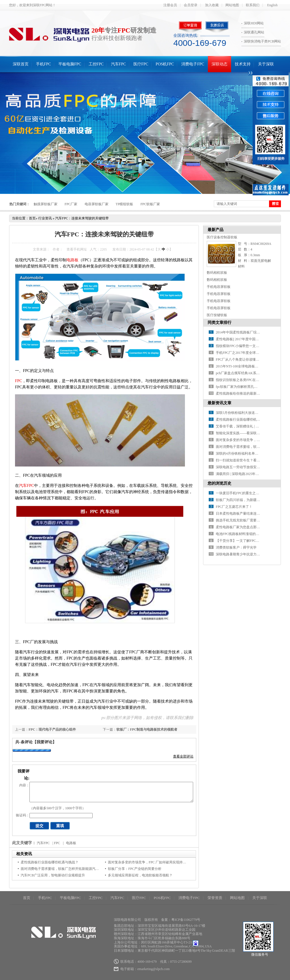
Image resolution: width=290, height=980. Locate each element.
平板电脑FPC (70, 64)
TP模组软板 (124, 204)
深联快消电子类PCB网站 (262, 41)
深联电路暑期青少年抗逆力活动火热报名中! (249, 554)
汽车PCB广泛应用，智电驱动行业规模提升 (53, 875)
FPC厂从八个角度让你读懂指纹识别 (243, 360)
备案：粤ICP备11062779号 (181, 920)
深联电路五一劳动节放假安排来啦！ (243, 467)
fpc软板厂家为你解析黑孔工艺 (238, 387)
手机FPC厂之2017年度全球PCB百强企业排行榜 (251, 353)
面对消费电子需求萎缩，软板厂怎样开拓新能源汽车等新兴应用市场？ (73, 869)
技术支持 (243, 64)
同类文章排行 (219, 323)
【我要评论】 (44, 742)
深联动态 (219, 64)
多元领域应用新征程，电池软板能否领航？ (140, 875)
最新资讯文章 (219, 403)
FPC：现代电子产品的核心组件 (52, 729)
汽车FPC (119, 64)
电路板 (72, 260)
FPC (19, 381)
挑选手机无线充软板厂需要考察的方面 (245, 520)
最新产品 (216, 230)
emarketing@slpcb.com (153, 969)
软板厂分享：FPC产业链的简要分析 (135, 869)
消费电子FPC (193, 64)
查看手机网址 (77, 249)
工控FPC (96, 64)
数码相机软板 (217, 273)
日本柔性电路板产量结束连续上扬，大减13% (250, 513)
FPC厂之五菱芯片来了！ (234, 507)
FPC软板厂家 (150, 204)
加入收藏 (212, 5)
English (272, 5)
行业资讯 (45, 218)
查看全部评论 (183, 756)
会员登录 (191, 5)
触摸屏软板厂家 (46, 204)
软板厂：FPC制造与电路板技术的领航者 (147, 729)
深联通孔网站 (254, 32)
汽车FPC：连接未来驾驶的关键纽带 (82, 218)
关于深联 (266, 64)
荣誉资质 (215, 898)
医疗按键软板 (217, 315)
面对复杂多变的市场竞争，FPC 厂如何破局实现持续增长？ (152, 862)
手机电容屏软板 (219, 287)
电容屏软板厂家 (97, 204)
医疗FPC (141, 64)
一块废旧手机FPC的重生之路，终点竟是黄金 (249, 493)
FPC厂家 (71, 204)
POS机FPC (165, 64)
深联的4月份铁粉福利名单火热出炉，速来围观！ (252, 453)
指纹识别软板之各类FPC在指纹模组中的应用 (249, 380)
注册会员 (170, 5)
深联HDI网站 (254, 23)
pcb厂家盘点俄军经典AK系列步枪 (241, 373)
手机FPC (43, 64)
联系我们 (253, 5)
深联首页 (21, 64)
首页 (32, 218)
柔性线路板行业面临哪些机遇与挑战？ (50, 862)
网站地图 (232, 5)
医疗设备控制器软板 (222, 237)
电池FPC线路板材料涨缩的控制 (239, 534)
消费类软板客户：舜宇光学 (236, 547)
